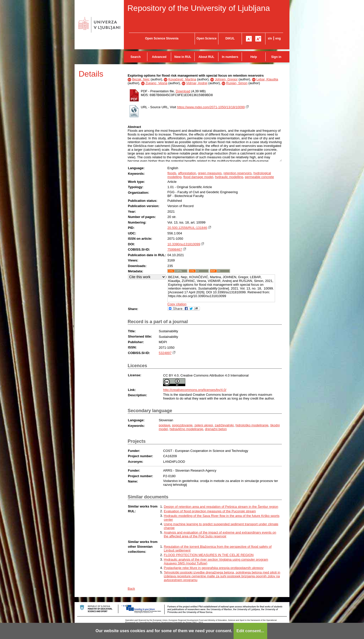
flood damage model (198, 177)
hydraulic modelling (229, 177)
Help (254, 57)
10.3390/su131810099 (184, 244)
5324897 (165, 353)
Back (131, 589)
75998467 (175, 249)
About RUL (206, 57)
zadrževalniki (224, 425)
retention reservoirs (237, 173)
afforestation (187, 173)
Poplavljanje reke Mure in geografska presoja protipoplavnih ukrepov (214, 568)
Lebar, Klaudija (267, 79)
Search (135, 57)
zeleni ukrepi (204, 425)
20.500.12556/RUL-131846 (187, 228)
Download (183, 91)
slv (270, 38)
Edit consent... (250, 631)
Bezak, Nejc (141, 79)
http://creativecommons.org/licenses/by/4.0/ (195, 390)
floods (172, 173)
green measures (210, 173)
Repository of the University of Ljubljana (199, 8)
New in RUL (183, 57)
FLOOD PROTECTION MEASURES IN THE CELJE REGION (209, 555)
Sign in (276, 57)
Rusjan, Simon (237, 83)
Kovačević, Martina (182, 79)
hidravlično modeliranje (186, 429)
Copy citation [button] (177, 304)
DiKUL (230, 38)
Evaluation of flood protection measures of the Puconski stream (210, 511)
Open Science (206, 38)
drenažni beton (216, 429)
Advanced (159, 57)
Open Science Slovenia (162, 38)
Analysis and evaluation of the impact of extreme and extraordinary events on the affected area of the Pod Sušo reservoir (220, 534)
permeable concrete (259, 177)
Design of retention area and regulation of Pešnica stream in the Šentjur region (221, 507)
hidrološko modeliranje (252, 425)
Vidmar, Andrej (197, 83)
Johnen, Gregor (226, 79)
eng (278, 38)
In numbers (230, 57)
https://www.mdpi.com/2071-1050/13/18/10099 (211, 107)
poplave (165, 425)
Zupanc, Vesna (156, 83)
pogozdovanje (182, 425)
